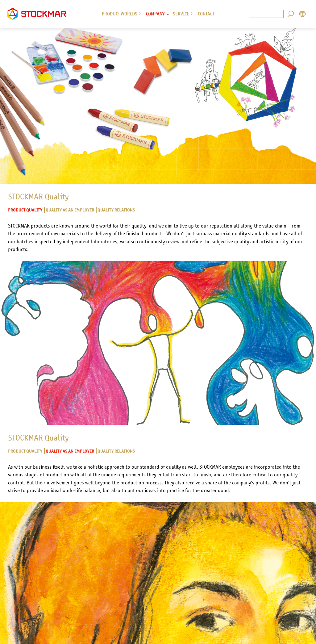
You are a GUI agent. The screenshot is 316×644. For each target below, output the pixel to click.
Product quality (25, 210)
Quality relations (116, 210)
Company (155, 14)
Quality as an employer (70, 210)
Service (181, 14)
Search (291, 14)
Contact (206, 14)
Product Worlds (120, 14)
